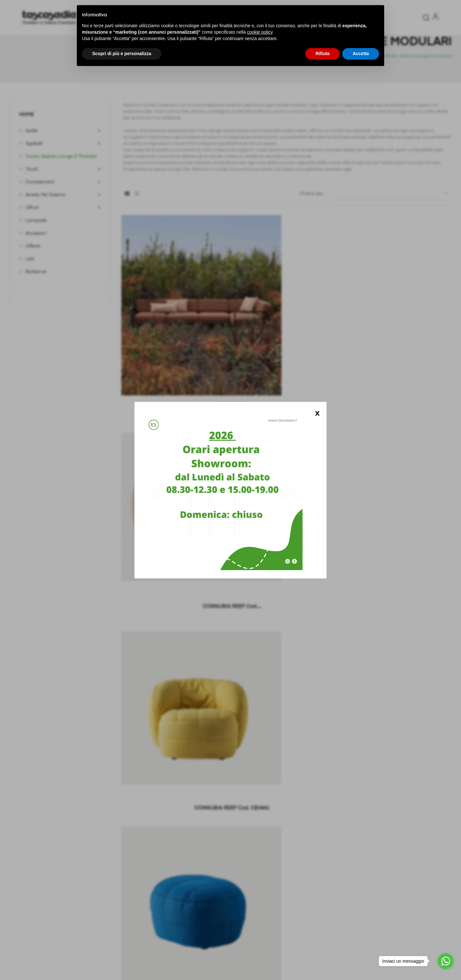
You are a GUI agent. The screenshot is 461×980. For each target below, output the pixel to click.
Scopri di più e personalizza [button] (122, 54)
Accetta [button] (361, 54)
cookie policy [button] (260, 32)
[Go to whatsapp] (446, 961)
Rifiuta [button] (323, 54)
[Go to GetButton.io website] (446, 973)
